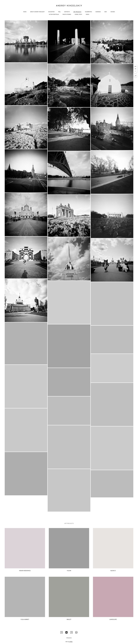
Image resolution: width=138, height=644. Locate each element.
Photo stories (67, 14)
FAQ (59, 12)
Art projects (77, 12)
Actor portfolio (54, 14)
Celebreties (88, 12)
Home (25, 12)
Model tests (78, 14)
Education (51, 12)
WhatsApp (69, 640)
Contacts (67, 12)
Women (113, 12)
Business (98, 12)
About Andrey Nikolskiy (37, 12)
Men (106, 12)
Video (87, 14)
